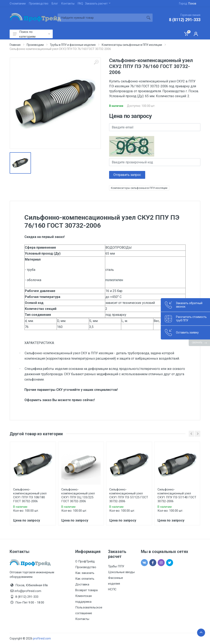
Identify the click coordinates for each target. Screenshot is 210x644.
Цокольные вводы (121, 572)
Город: (188, 3)
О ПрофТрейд (85, 561)
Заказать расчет (98, 3)
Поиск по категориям (31, 34)
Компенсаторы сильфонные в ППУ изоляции (139, 188)
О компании (18, 3)
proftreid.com (42, 638)
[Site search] (101, 18)
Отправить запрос (127, 175)
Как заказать (85, 573)
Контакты (68, 3)
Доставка (82, 584)
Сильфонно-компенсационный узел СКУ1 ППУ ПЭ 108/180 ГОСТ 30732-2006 (30, 495)
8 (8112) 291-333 (185, 20)
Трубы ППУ (116, 566)
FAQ (80, 3)
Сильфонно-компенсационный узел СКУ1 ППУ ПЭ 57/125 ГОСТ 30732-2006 (129, 495)
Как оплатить (85, 579)
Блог (55, 3)
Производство (39, 3)
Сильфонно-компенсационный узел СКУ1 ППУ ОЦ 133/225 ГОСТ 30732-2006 (78, 495)
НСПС (112, 589)
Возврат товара (86, 590)
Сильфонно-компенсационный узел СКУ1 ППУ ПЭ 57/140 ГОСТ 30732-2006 (177, 495)
